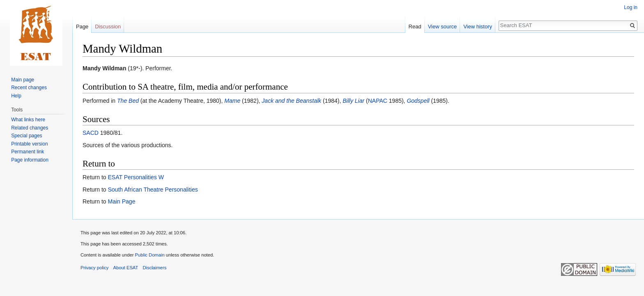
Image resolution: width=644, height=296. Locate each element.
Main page (23, 80)
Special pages (26, 136)
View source (443, 27)
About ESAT (126, 268)
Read (415, 27)
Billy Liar (353, 101)
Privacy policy (94, 268)
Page (82, 27)
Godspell (418, 101)
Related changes (30, 128)
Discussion (108, 27)
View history (478, 27)
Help (16, 96)
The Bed (128, 101)
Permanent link (28, 152)
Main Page (121, 201)
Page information (30, 160)
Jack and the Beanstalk (291, 101)
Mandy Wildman (104, 68)
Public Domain (149, 255)
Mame (232, 101)
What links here (28, 120)
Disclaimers (155, 268)
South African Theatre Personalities (153, 190)
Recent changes (29, 88)
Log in (631, 7)
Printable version (29, 144)
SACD (91, 133)
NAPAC (378, 101)
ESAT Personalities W (136, 177)
